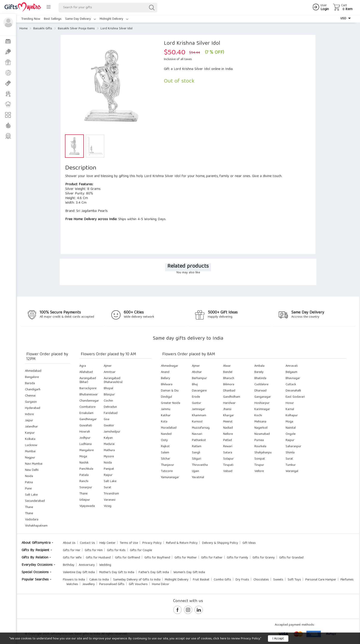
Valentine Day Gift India (79, 572)
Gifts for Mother (186, 558)
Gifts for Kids (116, 550)
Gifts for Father (212, 558)
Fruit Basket (201, 580)
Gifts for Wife (72, 558)
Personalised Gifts (112, 584)
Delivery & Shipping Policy (220, 543)
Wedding (105, 565)
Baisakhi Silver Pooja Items (76, 29)
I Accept (278, 639)
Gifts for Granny (264, 558)
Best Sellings (53, 19)
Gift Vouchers (138, 584)
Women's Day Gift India (189, 572)
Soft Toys (294, 580)
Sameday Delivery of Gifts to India (137, 580)
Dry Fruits (242, 580)
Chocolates (261, 580)
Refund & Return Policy (182, 543)
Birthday (69, 565)
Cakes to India (99, 580)
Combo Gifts (222, 580)
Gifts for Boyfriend (157, 558)
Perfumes (347, 580)
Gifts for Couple (141, 550)
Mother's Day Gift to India (117, 572)
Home (24, 29)
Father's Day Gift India (154, 572)
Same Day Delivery (81, 19)
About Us (69, 543)
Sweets (278, 580)
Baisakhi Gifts (43, 29)
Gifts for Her (72, 550)
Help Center (107, 543)
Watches (72, 584)
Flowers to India (74, 580)
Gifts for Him (94, 550)
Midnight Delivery (114, 19)
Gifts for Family (238, 558)
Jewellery (89, 584)
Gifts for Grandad (291, 558)
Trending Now (31, 19)
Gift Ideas (249, 543)
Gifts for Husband (98, 558)
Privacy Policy (152, 543)
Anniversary (87, 565)
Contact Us (87, 543)
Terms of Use (129, 543)
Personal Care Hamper (321, 580)
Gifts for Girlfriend (128, 558)
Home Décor (161, 584)
